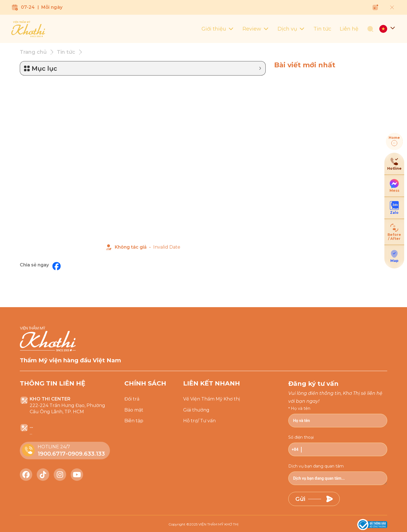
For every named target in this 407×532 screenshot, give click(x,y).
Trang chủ (33, 52)
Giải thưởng (196, 410)
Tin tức (322, 29)
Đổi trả (132, 399)
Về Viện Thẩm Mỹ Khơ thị (212, 399)
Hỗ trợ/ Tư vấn (199, 421)
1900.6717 (52, 454)
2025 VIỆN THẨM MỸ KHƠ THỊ (214, 524)
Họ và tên (301, 408)
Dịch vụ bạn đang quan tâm (316, 466)
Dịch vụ (291, 29)
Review (256, 29)
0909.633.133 (86, 454)
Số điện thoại (301, 437)
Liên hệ (349, 29)
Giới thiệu (218, 29)
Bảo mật (134, 410)
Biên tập (134, 421)
